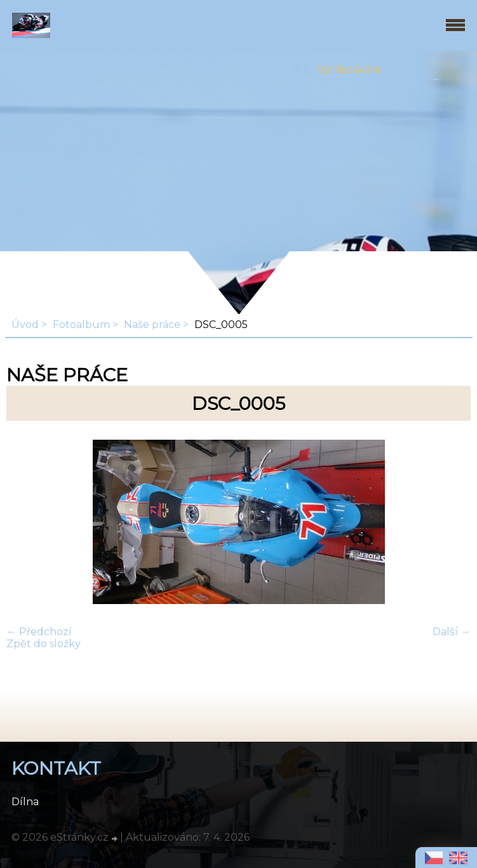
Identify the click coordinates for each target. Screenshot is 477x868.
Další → (452, 632)
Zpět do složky (44, 644)
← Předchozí (39, 632)
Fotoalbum (81, 325)
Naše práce (152, 325)
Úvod (25, 325)
